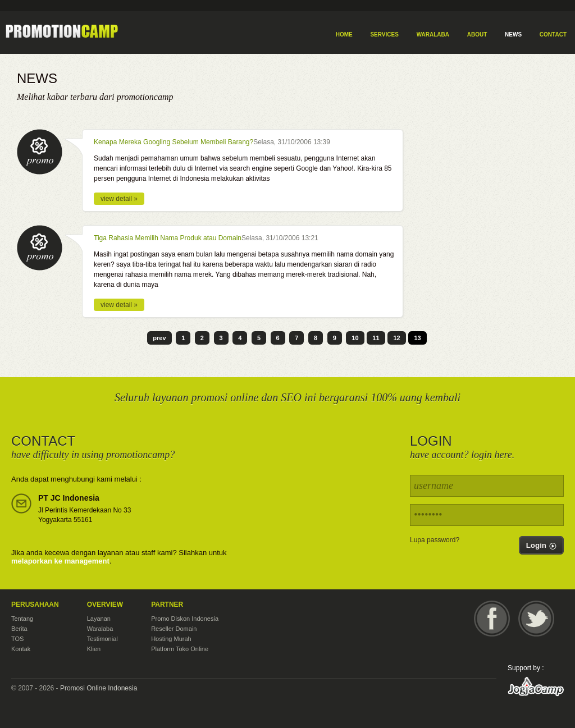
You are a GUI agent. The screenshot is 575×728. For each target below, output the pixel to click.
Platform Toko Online (180, 649)
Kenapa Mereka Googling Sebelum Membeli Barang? (174, 142)
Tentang (22, 619)
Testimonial (102, 639)
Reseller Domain (174, 629)
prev (159, 338)
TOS (17, 639)
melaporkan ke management (60, 561)
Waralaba (100, 629)
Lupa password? (435, 540)
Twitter (536, 619)
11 (376, 338)
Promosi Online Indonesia (99, 688)
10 (355, 338)
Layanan (99, 619)
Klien (94, 649)
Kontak (21, 649)
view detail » (119, 199)
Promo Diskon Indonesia (185, 619)
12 (396, 338)
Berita (19, 629)
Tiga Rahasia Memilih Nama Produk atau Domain (168, 238)
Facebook (492, 619)
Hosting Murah (171, 639)
